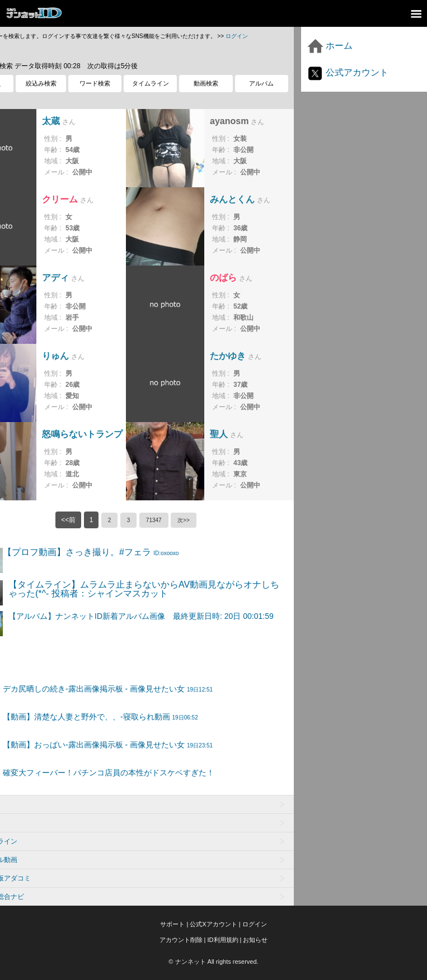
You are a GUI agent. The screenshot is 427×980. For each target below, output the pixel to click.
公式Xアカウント (213, 924)
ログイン (237, 36)
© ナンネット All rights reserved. (213, 962)
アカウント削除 (181, 940)
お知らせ (255, 940)
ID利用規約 (223, 940)
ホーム (330, 46)
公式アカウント (348, 72)
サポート (172, 924)
